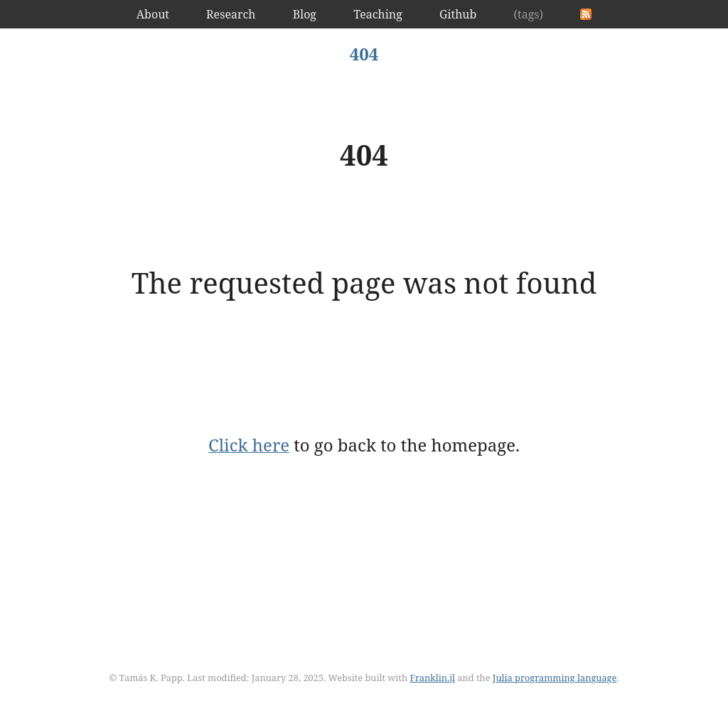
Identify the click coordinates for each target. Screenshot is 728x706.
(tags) (528, 14)
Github (458, 14)
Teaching (378, 14)
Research (231, 14)
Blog (305, 14)
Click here (249, 445)
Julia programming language (555, 678)
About (153, 14)
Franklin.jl (432, 678)
